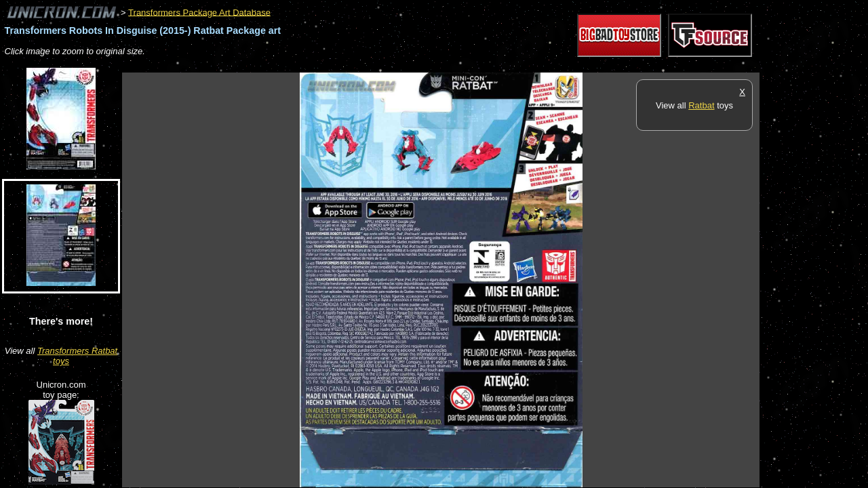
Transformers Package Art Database (199, 12)
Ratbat (701, 105)
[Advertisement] (369, 65)
